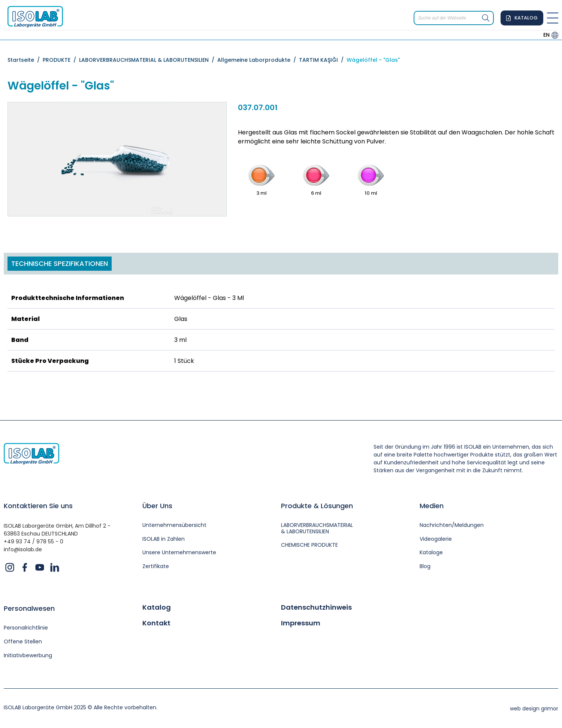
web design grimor (534, 709)
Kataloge (431, 553)
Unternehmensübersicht (174, 525)
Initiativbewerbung (28, 656)
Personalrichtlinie (26, 628)
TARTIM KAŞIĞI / (323, 60)
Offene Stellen (23, 642)
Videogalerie (436, 539)
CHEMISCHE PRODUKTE (309, 545)
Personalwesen (29, 608)
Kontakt (156, 623)
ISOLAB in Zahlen (164, 539)
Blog (425, 566)
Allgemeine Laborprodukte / (258, 60)
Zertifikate (156, 566)
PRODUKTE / (61, 60)
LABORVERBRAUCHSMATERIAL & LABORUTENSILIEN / (148, 60)
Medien (432, 506)
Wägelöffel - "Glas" (373, 60)
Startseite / (25, 60)
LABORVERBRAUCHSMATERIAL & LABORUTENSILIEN (317, 528)
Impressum (301, 623)
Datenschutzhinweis (316, 607)
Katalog (157, 607)
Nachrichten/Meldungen (452, 525)
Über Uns (157, 506)
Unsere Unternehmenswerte (179, 553)
